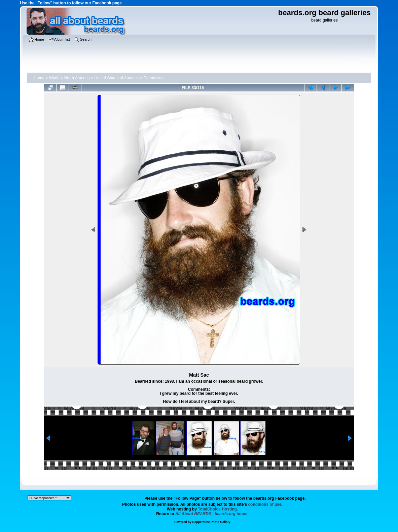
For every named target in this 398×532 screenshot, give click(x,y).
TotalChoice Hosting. (218, 509)
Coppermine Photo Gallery (211, 522)
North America (77, 78)
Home (39, 78)
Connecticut (154, 78)
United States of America (116, 78)
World (54, 78)
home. (212, 514)
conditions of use (265, 504)
